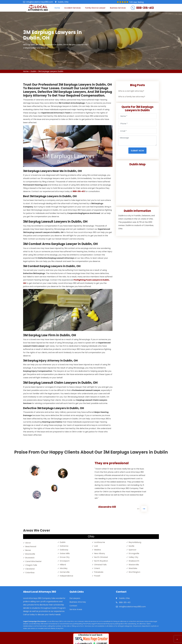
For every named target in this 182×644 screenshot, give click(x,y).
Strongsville (134, 553)
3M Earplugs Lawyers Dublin (51, 71)
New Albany (100, 553)
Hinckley (64, 568)
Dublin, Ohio (63, 2)
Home (57, 8)
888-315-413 (145, 8)
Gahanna (64, 546)
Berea (28, 550)
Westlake (133, 568)
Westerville (134, 565)
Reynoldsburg (135, 542)
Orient (97, 568)
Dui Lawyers (75, 598)
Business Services (118, 8)
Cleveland (30, 569)
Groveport (65, 561)
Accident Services (72, 8)
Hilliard (63, 565)
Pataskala (99, 572)
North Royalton (101, 561)
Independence (66, 576)
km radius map (137, 185)
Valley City (133, 557)
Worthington (134, 572)
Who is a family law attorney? (132, 97)
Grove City (65, 557)
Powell (97, 576)
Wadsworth (134, 561)
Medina (97, 550)
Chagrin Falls (31, 565)
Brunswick (30, 558)
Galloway (64, 550)
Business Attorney (78, 602)
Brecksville (30, 554)
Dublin (33, 71)
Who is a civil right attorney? (131, 91)
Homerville (65, 572)
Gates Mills (65, 553)
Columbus (30, 573)
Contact (73, 606)
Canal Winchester (33, 561)
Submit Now (137, 151)
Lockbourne (100, 542)
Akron (28, 543)
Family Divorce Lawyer (95, 8)
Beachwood (31, 546)
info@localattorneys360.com (40, 2)
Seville (131, 546)
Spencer (132, 550)
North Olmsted (101, 557)
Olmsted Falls (100, 565)
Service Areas (76, 609)
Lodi (96, 546)
